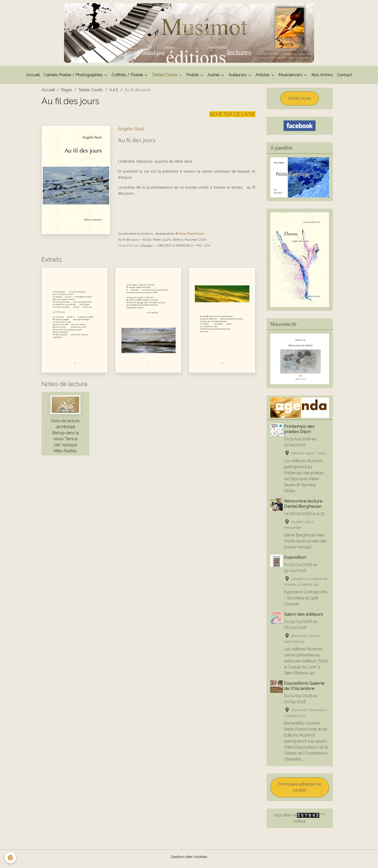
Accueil (33, 79)
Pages (67, 94)
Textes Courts (165, 79)
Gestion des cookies (189, 861)
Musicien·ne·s (291, 79)
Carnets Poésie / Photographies (74, 79)
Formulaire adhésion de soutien (300, 791)
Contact (345, 79)
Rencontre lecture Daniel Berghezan (304, 508)
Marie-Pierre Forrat (191, 238)
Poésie (193, 79)
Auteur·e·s (238, 79)
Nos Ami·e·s (322, 79)
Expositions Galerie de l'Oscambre (305, 690)
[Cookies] (11, 858)
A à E (114, 94)
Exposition (296, 562)
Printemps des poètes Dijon (300, 433)
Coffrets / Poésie (128, 79)
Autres (214, 79)
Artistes (263, 79)
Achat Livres (300, 103)
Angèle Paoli (131, 133)
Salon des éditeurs (304, 619)
